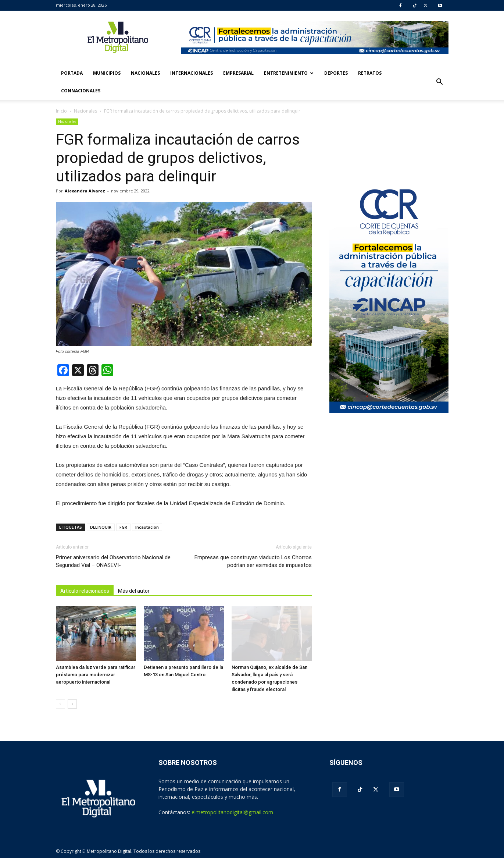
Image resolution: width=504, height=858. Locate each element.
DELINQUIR (101, 527)
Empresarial (238, 73)
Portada (72, 73)
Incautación (147, 527)
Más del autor (134, 591)
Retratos (370, 73)
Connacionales (81, 91)
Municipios (107, 73)
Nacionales (145, 73)
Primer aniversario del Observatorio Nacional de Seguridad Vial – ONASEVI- (113, 561)
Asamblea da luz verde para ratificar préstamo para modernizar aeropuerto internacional (96, 675)
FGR (123, 527)
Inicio (61, 111)
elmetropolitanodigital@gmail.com (232, 812)
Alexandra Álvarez (85, 191)
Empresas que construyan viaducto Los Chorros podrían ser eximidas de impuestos (253, 561)
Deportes (336, 73)
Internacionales (192, 73)
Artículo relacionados (85, 591)
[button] (440, 82)
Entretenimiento (289, 73)
